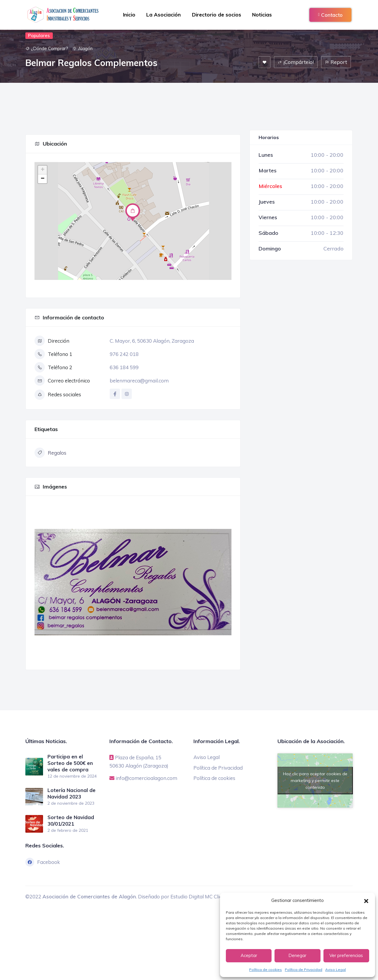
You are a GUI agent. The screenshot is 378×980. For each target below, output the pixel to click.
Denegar (297, 955)
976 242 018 (124, 354)
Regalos (50, 453)
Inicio (128, 15)
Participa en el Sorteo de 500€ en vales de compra (70, 763)
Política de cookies (266, 970)
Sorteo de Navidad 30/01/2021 (71, 820)
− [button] (43, 179)
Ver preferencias (346, 955)
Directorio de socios (217, 15)
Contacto (330, 15)
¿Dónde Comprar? (50, 48)
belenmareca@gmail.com (139, 381)
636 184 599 (124, 367)
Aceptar (249, 955)
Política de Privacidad (304, 970)
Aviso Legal (336, 970)
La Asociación (163, 15)
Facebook (43, 862)
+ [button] (43, 170)
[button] (366, 900)
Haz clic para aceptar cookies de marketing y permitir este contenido (315, 780)
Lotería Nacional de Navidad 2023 (72, 793)
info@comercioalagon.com (146, 778)
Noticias (263, 15)
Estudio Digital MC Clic (196, 896)
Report (336, 62)
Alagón (85, 48)
